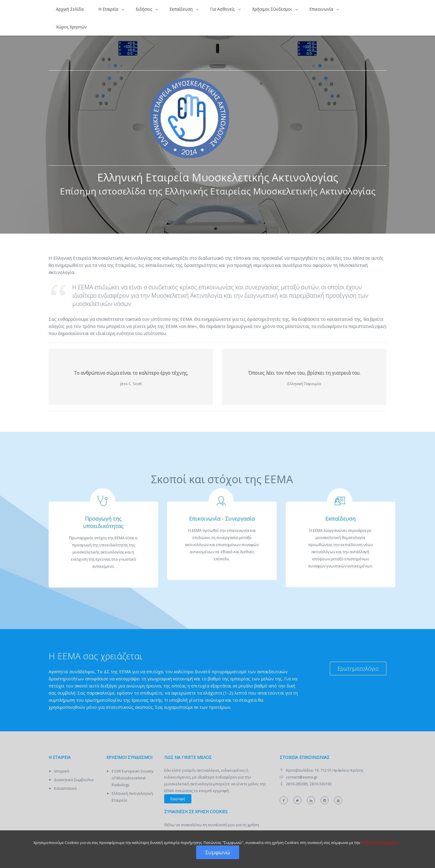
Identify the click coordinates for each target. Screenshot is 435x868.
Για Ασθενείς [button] (223, 9)
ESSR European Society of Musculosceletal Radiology (133, 778)
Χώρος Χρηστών (71, 27)
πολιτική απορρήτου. (380, 843)
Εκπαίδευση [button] (182, 9)
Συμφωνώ (218, 852)
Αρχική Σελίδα (70, 9)
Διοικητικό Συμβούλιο (74, 780)
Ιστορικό (62, 771)
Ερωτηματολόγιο (358, 668)
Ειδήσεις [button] (144, 9)
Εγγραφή (178, 799)
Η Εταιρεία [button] (109, 9)
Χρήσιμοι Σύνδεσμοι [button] (273, 9)
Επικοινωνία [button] (322, 9)
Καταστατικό (65, 788)
